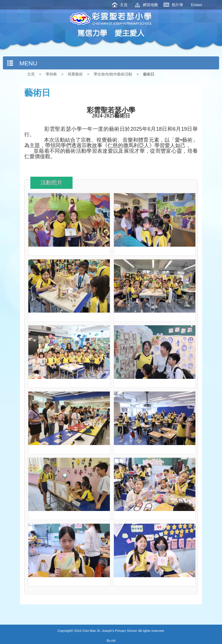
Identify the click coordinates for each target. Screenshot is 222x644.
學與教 (51, 74)
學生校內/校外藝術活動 (113, 74)
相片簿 (177, 5)
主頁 (124, 5)
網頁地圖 (150, 5)
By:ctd (111, 641)
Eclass (197, 5)
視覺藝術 (75, 74)
